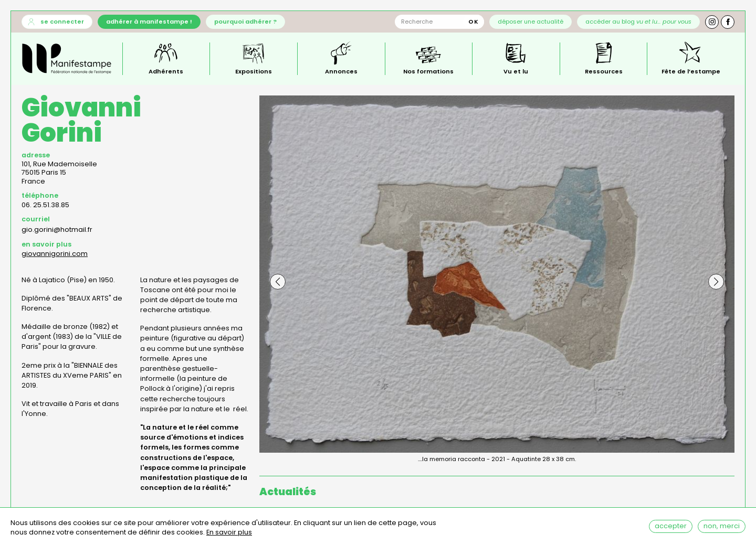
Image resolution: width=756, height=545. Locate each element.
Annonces (341, 71)
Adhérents (166, 71)
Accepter (671, 528)
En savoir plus (229, 534)
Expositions (254, 71)
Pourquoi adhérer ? (245, 22)
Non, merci (722, 528)
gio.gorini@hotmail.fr (57, 229)
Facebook (728, 22)
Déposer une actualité (531, 22)
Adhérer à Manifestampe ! (149, 22)
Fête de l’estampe (691, 71)
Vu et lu (516, 71)
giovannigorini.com (55, 254)
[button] (278, 282)
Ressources (604, 71)
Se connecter (62, 22)
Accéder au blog (638, 22)
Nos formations (428, 71)
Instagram (712, 22)
